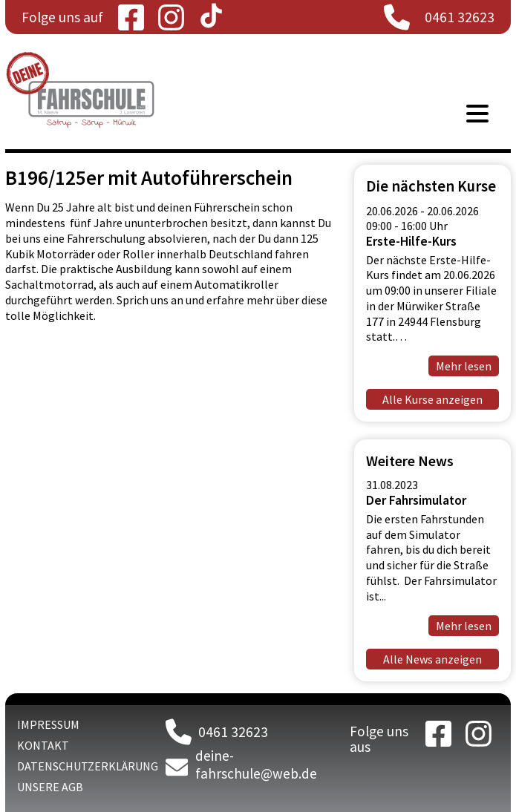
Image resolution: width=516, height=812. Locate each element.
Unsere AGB (50, 787)
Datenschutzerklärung (88, 766)
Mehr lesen (464, 626)
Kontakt (43, 745)
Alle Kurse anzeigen (432, 399)
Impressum (48, 724)
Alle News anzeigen (432, 659)
